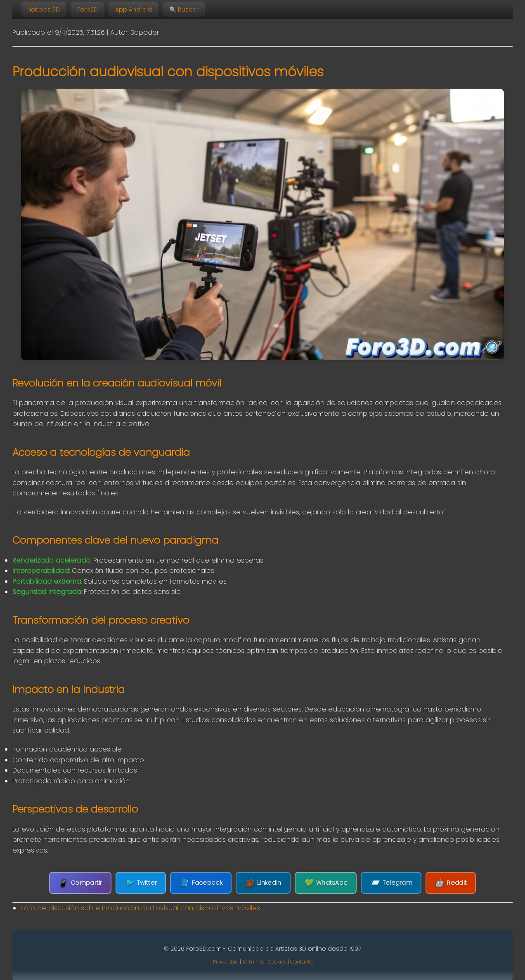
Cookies (277, 962)
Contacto (301, 962)
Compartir (80, 883)
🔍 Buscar (184, 9)
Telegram (391, 883)
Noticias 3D (44, 9)
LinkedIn (263, 883)
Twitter (141, 883)
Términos (253, 962)
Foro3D (87, 9)
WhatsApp (326, 883)
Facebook (201, 883)
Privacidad (226, 962)
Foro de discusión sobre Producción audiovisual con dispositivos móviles (140, 908)
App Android (134, 9)
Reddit (451, 883)
